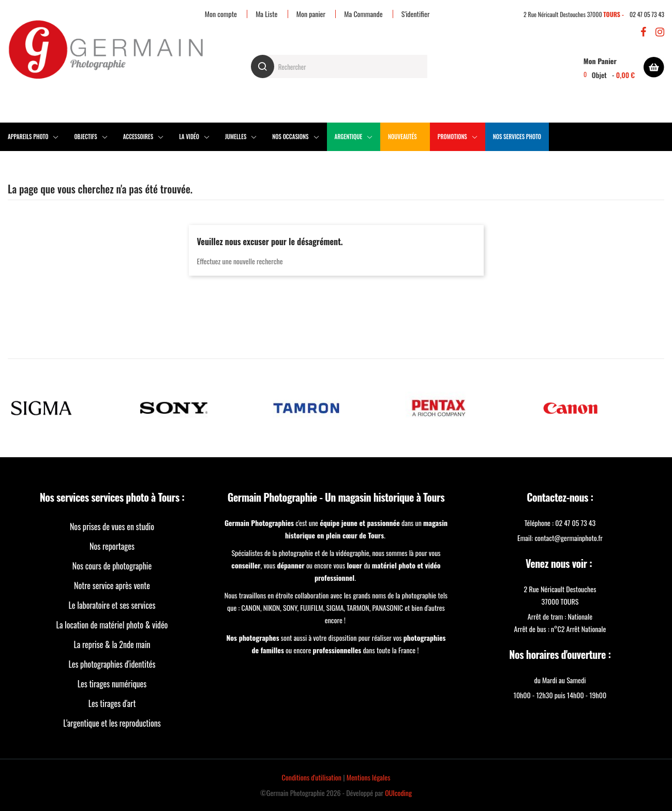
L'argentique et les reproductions (112, 723)
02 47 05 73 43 (647, 14)
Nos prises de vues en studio (112, 527)
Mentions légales (369, 777)
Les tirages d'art (112, 703)
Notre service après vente (112, 585)
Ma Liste (266, 14)
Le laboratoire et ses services (112, 605)
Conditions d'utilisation (312, 777)
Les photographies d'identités (112, 664)
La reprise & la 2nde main (112, 644)
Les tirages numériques (112, 684)
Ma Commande (363, 14)
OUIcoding (398, 793)
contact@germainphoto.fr (568, 538)
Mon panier (311, 14)
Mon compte (221, 14)
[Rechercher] (339, 66)
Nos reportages (112, 546)
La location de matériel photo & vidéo (112, 625)
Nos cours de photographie (112, 566)
